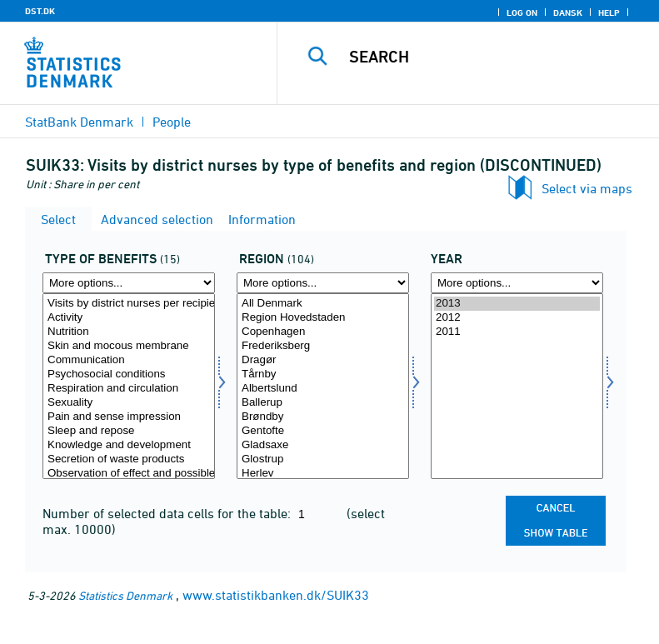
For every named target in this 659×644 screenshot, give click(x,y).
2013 (517, 304)
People (172, 122)
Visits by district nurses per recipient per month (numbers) (129, 304)
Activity (129, 318)
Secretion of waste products (129, 459)
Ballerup (323, 403)
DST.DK (40, 11)
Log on (522, 12)
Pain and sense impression (129, 417)
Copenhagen (323, 332)
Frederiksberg (323, 346)
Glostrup (323, 459)
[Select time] (517, 386)
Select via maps (587, 188)
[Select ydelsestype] (129, 386)
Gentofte (323, 431)
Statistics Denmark (125, 595)
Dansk (568, 12)
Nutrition (129, 332)
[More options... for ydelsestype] (129, 283)
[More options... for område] (323, 283)
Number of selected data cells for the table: (168, 513)
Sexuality (129, 403)
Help (609, 12)
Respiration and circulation (129, 389)
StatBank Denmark (79, 122)
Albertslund (323, 389)
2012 (517, 318)
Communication (129, 360)
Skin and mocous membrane (129, 346)
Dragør (323, 360)
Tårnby (323, 374)
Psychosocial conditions (129, 374)
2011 (517, 332)
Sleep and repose (129, 431)
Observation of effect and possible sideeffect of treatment (129, 474)
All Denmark (323, 304)
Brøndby (323, 417)
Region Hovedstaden (323, 318)
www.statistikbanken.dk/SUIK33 (276, 595)
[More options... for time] (517, 283)
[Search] (493, 57)
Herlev (323, 474)
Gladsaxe (323, 445)
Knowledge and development (129, 445)
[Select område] (323, 386)
